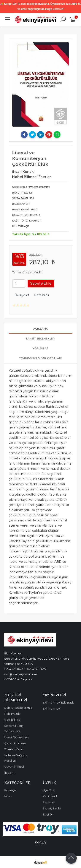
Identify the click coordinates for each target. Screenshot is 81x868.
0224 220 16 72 (37, 669)
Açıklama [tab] (40, 329)
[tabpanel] (41, 84)
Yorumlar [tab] (41, 348)
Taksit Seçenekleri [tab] (40, 339)
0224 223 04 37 (14, 669)
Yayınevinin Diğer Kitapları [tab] (40, 358)
